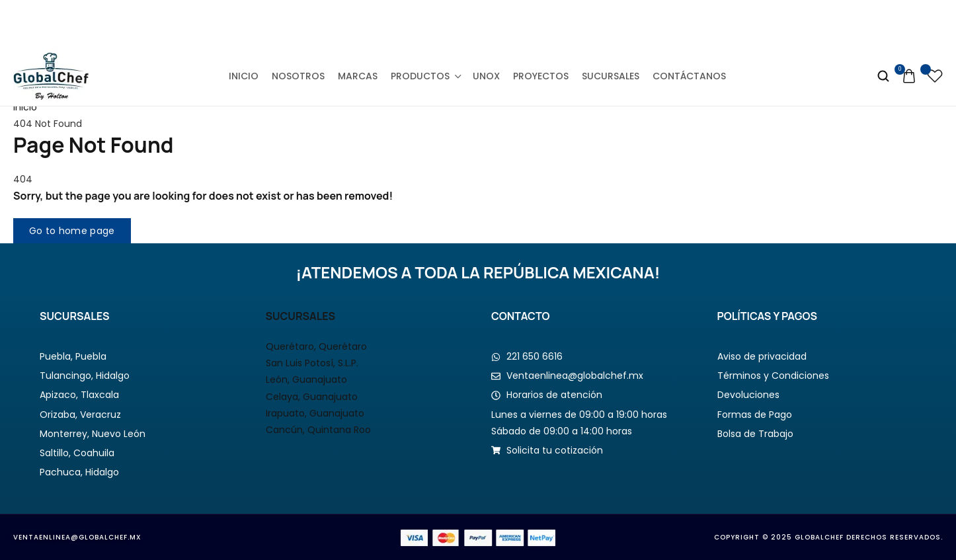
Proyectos (541, 76)
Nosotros (298, 76)
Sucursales (611, 76)
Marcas (358, 76)
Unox (486, 76)
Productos (425, 76)
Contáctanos (689, 76)
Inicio (244, 76)
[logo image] (51, 75)
